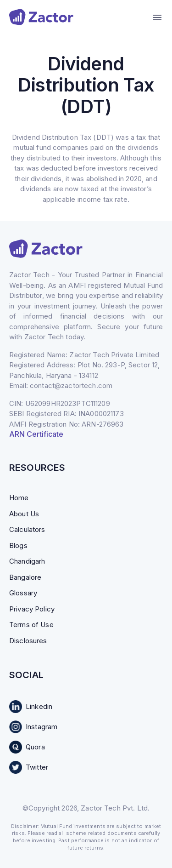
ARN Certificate (36, 434)
